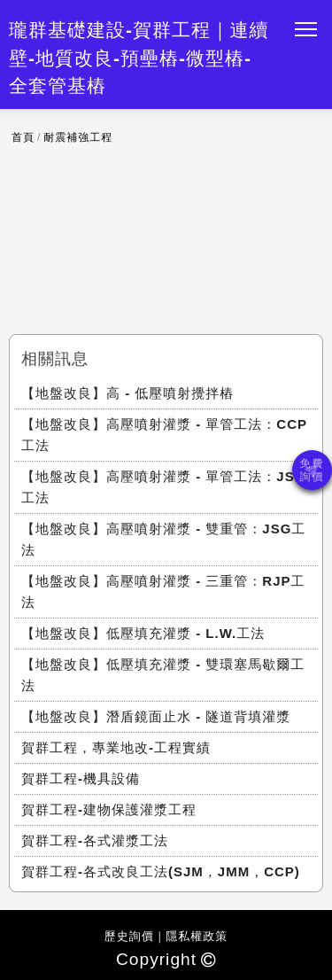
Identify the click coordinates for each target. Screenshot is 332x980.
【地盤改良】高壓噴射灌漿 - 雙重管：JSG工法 (163, 539)
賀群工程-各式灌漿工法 (95, 840)
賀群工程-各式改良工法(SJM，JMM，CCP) (161, 871)
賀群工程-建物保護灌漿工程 (109, 809)
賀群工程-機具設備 (81, 778)
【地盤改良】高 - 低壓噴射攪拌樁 (127, 393)
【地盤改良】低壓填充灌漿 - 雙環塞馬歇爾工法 (163, 675)
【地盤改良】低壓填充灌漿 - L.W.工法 (143, 633)
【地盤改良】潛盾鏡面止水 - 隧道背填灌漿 (156, 716)
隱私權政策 (197, 936)
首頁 (23, 137)
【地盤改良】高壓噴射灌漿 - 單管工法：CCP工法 (164, 435)
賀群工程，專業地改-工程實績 (116, 747)
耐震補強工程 (78, 137)
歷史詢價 (129, 936)
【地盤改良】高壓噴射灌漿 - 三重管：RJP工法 (163, 591)
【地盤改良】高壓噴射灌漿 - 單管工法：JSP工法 (163, 487)
